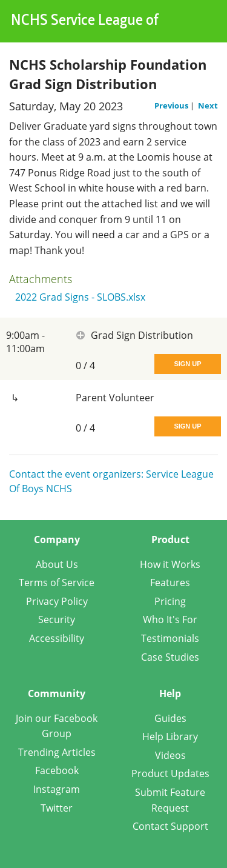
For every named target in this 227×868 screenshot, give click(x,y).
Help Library (170, 736)
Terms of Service (57, 583)
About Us (57, 564)
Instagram (57, 789)
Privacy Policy (57, 601)
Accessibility (57, 638)
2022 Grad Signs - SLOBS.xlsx (80, 297)
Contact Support (170, 826)
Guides (170, 718)
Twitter (57, 808)
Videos (170, 755)
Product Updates (170, 773)
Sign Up (187, 364)
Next (208, 105)
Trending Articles (57, 752)
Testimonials (170, 638)
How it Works (170, 564)
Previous (172, 105)
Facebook (57, 770)
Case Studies (170, 657)
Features (170, 583)
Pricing (170, 601)
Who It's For (170, 619)
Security (57, 619)
